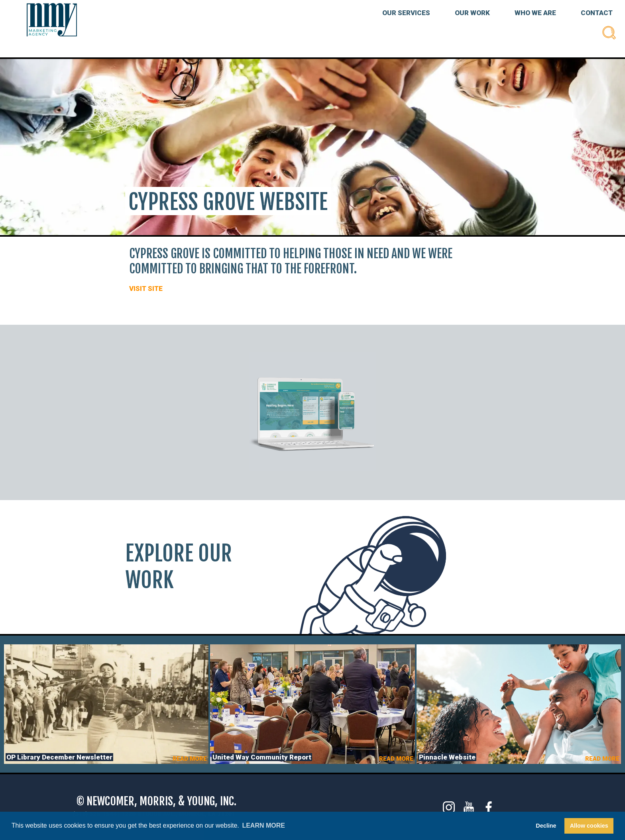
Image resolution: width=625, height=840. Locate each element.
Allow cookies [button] (589, 826)
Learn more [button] (263, 825)
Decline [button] (546, 826)
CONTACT (597, 13)
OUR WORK (472, 13)
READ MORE (190, 759)
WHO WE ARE (535, 13)
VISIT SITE (146, 289)
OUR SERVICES (406, 13)
